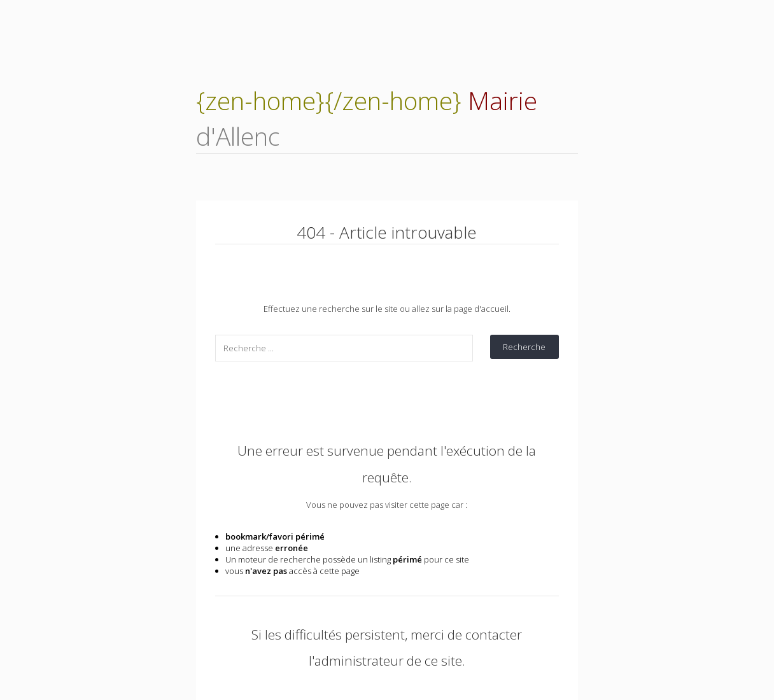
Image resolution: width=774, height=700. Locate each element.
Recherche (524, 347)
